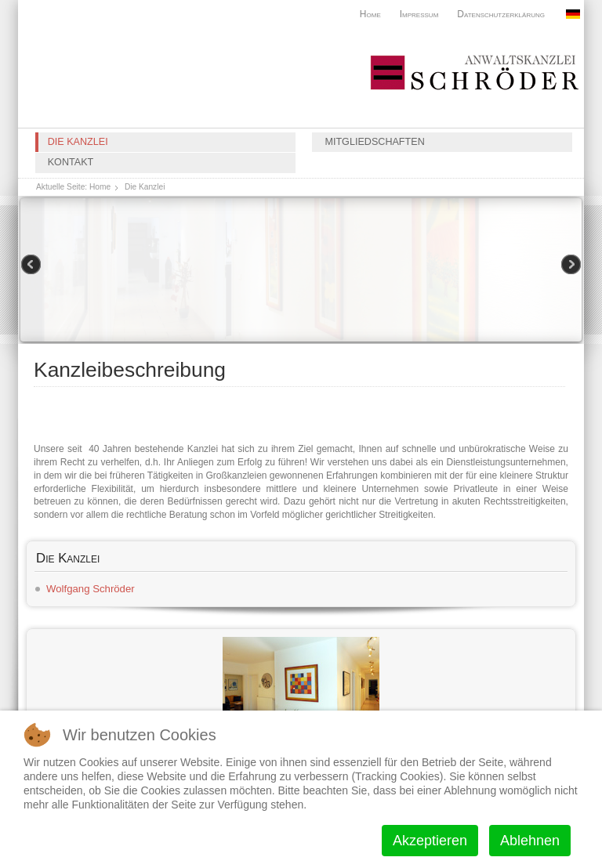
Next (570, 266)
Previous (32, 266)
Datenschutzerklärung (501, 14)
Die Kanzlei (78, 142)
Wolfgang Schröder (91, 589)
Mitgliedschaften (374, 142)
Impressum (419, 14)
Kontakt (71, 162)
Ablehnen (530, 841)
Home (370, 14)
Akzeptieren (430, 841)
